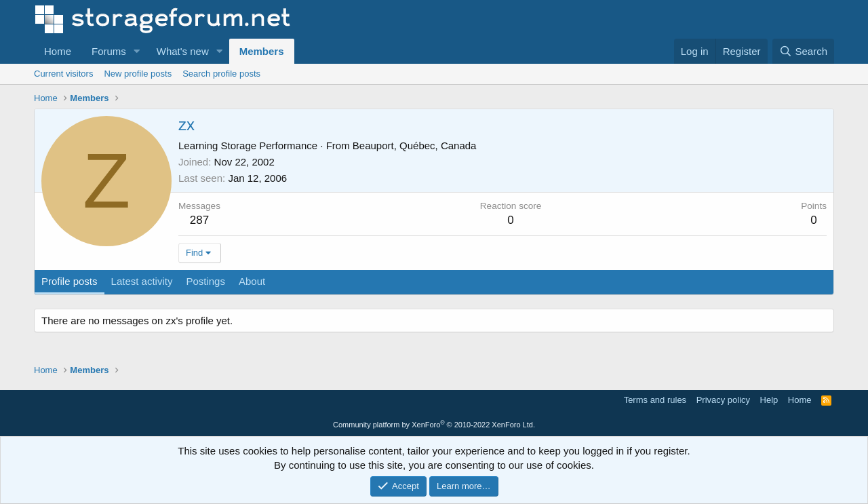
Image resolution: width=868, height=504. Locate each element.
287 (199, 220)
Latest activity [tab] (142, 281)
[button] (137, 51)
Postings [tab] (205, 281)
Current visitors (63, 74)
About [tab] (252, 281)
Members (262, 51)
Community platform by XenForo (434, 425)
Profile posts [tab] (70, 281)
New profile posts (138, 74)
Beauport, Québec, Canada (415, 146)
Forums (109, 51)
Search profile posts (221, 74)
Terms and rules (655, 400)
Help (769, 400)
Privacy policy (723, 400)
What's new (183, 51)
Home (58, 51)
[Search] (803, 51)
